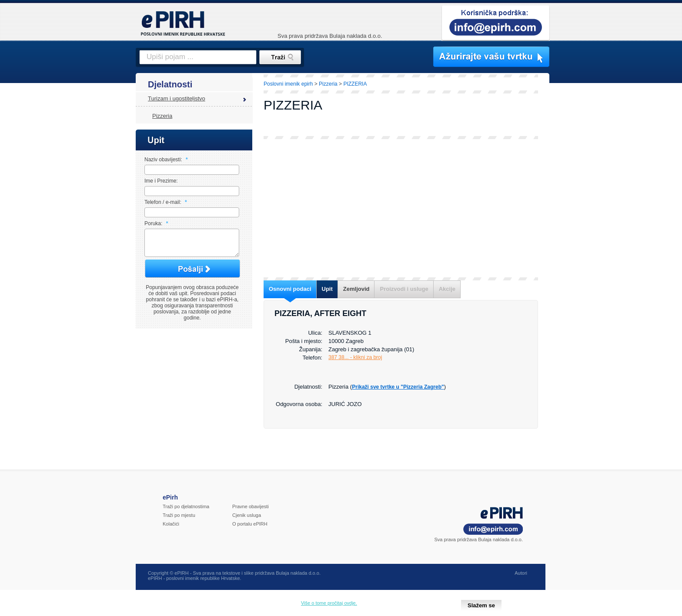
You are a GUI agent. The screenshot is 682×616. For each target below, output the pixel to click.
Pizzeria (162, 116)
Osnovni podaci (290, 289)
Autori (521, 578)
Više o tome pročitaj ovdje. (329, 603)
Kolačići (171, 529)
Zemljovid (356, 289)
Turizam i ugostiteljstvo (177, 98)
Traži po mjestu (179, 520)
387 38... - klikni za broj (355, 357)
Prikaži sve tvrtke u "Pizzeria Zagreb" (398, 387)
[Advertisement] (588, 224)
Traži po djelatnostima (186, 512)
